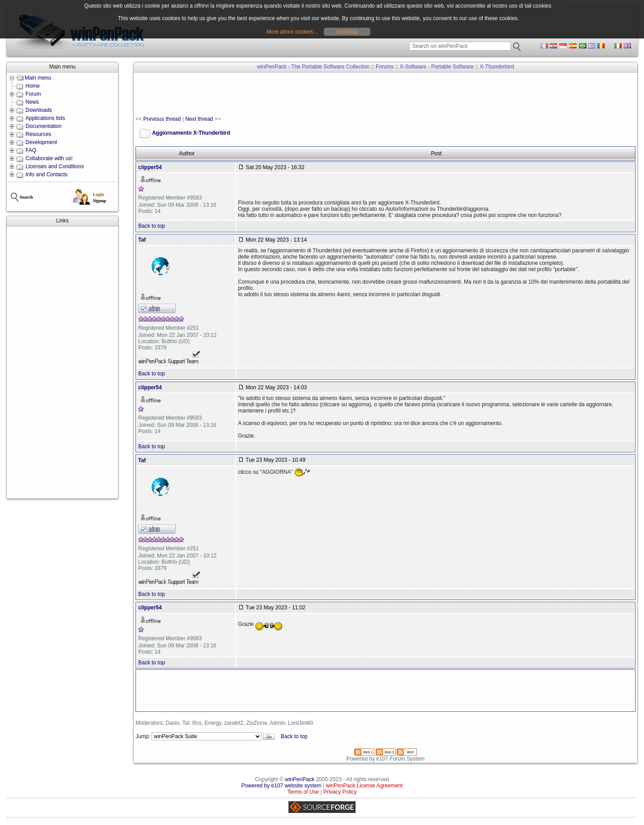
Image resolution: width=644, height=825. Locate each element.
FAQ (31, 150)
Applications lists (45, 118)
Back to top (152, 226)
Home (33, 86)
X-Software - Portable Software (437, 67)
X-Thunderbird (497, 67)
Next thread (199, 119)
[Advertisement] (62, 362)
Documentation (44, 126)
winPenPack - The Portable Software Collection (314, 67)
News (32, 102)
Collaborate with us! (49, 158)
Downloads (39, 110)
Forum (33, 94)
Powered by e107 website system (282, 786)
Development (41, 142)
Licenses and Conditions (55, 166)
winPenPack (300, 779)
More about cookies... (292, 32)
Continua (347, 32)
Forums (385, 67)
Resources (38, 134)
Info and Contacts (47, 174)
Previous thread (162, 119)
